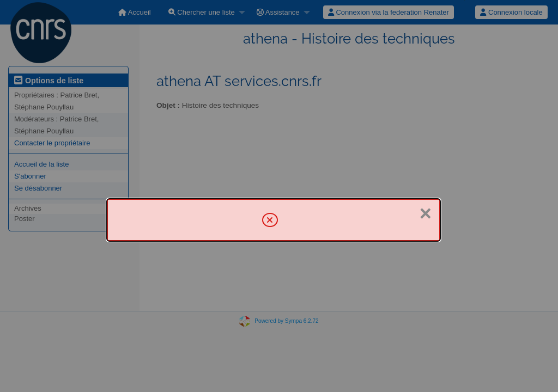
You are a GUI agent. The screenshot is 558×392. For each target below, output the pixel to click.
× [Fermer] (426, 213)
